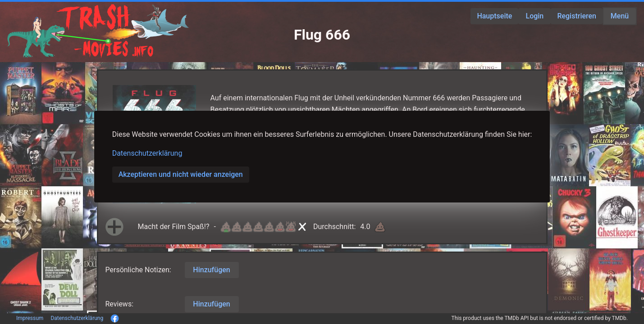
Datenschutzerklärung (147, 153)
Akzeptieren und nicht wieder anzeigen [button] (181, 174)
